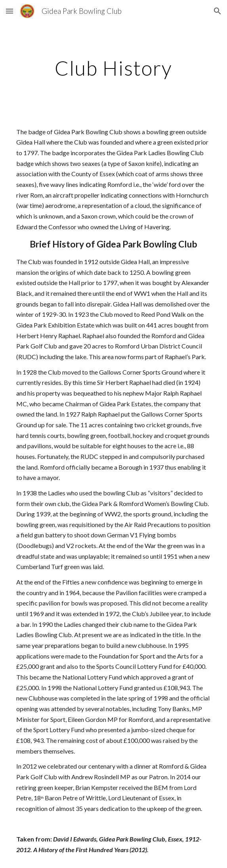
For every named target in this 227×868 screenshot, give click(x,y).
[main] (113, 68)
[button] (10, 11)
